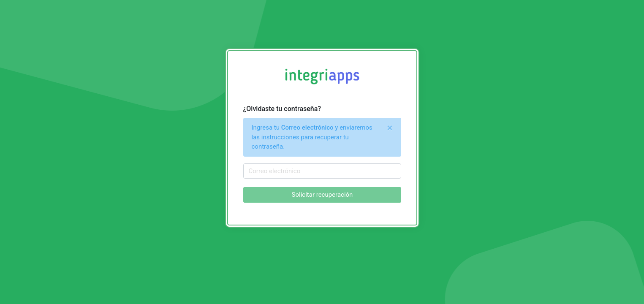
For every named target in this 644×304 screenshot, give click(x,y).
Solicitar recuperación (322, 195)
